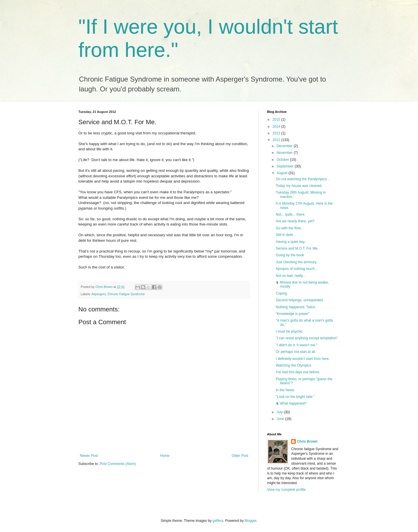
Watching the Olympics (293, 365)
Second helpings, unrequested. (300, 300)
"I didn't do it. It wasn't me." (297, 345)
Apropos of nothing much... (297, 269)
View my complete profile (286, 490)
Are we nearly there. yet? (295, 221)
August (283, 173)
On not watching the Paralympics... (303, 179)
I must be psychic (289, 331)
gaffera (218, 521)
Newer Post (89, 456)
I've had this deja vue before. (298, 372)
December (285, 146)
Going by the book (290, 255)
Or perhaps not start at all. (296, 352)
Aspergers (99, 294)
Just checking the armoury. (297, 262)
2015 (277, 120)
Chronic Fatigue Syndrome (126, 294)
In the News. (285, 390)
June (281, 419)
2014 (277, 127)
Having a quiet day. (291, 242)
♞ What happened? (291, 403)
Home (165, 456)
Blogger (251, 521)
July (280, 412)
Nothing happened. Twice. (296, 307)
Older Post (240, 456)
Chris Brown (307, 441)
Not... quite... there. (291, 214)
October (283, 160)
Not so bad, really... (291, 276)
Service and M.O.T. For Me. (297, 248)
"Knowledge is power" (293, 314)
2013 (277, 133)
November (285, 153)
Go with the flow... (290, 228)
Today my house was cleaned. (299, 186)
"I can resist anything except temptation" (307, 338)
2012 (277, 140)
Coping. (282, 293)
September (286, 166)
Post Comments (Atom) (118, 464)
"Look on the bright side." (295, 397)
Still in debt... (286, 235)
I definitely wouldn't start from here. (303, 359)
